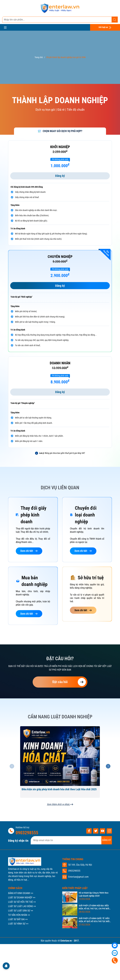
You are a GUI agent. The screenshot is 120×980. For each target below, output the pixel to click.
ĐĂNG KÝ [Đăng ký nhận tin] (107, 840)
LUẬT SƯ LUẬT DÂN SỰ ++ (21, 911)
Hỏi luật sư (105, 28)
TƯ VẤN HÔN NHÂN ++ (19, 915)
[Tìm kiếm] (115, 20)
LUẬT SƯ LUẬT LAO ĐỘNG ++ (22, 906)
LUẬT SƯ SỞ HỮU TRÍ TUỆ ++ (22, 902)
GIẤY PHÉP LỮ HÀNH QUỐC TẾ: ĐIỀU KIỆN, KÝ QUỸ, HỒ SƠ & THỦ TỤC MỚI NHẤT (94, 920)
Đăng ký (60, 176)
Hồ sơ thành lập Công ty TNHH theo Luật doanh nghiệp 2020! (94, 894)
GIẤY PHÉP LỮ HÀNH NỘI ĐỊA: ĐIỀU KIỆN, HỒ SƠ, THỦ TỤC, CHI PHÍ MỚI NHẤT (94, 907)
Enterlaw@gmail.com (78, 877)
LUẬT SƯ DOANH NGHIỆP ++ (22, 898)
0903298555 (27, 833)
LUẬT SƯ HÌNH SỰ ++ (18, 924)
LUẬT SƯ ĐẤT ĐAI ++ (18, 919)
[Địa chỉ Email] (71, 840)
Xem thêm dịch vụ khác (60, 804)
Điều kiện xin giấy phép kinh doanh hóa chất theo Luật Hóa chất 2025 (59, 789)
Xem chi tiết (29, 551)
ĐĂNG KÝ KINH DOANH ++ (21, 893)
